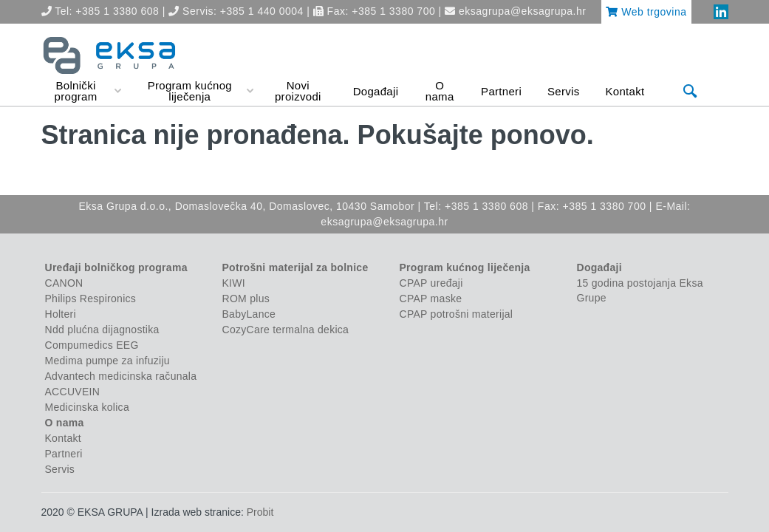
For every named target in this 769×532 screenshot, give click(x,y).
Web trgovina (646, 12)
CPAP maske (431, 299)
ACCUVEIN (73, 392)
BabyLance (249, 314)
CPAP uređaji (431, 283)
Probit (260, 512)
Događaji (599, 267)
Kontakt (63, 438)
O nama (65, 423)
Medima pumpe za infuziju (107, 361)
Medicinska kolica (87, 407)
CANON (64, 283)
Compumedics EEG (92, 345)
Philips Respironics (91, 299)
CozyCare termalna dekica (286, 330)
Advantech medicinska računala (121, 376)
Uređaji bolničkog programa (116, 267)
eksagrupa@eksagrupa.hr (522, 11)
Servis (60, 469)
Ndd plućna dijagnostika (102, 330)
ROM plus (246, 299)
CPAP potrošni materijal (457, 314)
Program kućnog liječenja (465, 267)
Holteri (61, 314)
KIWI (234, 283)
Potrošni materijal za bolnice (295, 267)
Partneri (64, 454)
